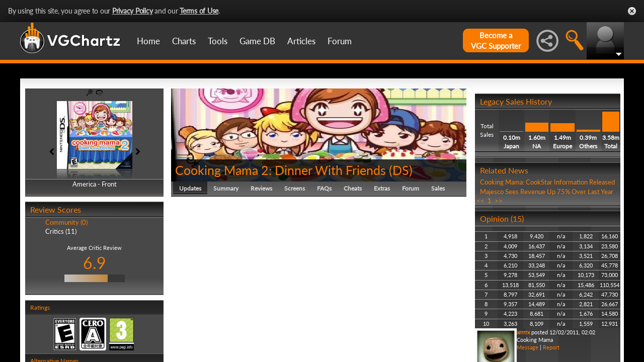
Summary (226, 188)
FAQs (324, 188)
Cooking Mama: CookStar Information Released (547, 182)
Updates (190, 188)
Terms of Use (199, 11)
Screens (295, 188)
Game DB (257, 41)
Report (551, 347)
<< (480, 201)
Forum (340, 41)
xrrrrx (523, 332)
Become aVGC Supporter (496, 40)
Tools (218, 41)
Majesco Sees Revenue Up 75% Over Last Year (547, 192)
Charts (184, 41)
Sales (438, 188)
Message (528, 347)
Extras (382, 188)
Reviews (261, 188)
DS (401, 170)
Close (632, 11)
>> (499, 201)
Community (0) (66, 222)
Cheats (353, 188)
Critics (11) (61, 231)
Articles (301, 41)
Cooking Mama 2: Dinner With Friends (280, 170)
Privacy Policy (133, 11)
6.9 (95, 263)
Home (148, 41)
